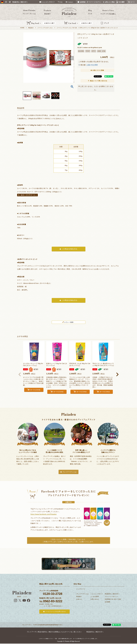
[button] (20, 374)
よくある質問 (95, 597)
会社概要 (108, 602)
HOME (22, 28)
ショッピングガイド (97, 594)
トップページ (81, 589)
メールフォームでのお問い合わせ (55, 612)
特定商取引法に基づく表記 (113, 599)
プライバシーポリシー (112, 597)
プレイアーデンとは (69, 472)
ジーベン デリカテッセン (45, 28)
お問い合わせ (95, 599)
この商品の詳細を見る (70, 249)
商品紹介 (31, 28)
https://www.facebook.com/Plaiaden (44, 514)
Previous (25, 58)
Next (72, 58)
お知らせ (79, 599)
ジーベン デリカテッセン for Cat (67, 28)
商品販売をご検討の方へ (112, 594)
